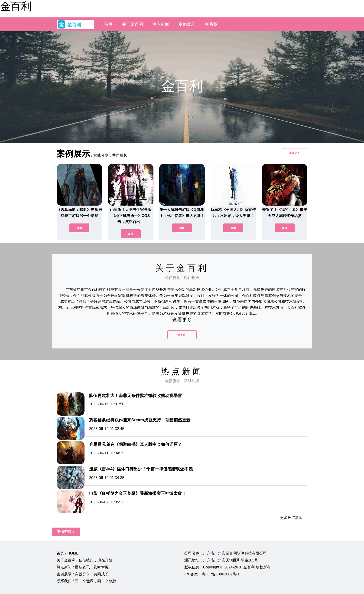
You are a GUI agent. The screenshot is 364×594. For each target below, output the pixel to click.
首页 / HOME (68, 553)
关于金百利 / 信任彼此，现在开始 (84, 560)
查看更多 (182, 320)
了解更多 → (182, 335)
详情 (79, 228)
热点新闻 (161, 24)
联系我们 (213, 24)
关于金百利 (132, 24)
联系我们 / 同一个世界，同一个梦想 (86, 581)
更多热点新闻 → (294, 518)
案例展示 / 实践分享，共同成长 (83, 574)
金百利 (16, 6)
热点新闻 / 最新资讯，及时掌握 (83, 567)
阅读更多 (295, 153)
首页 (108, 24)
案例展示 (187, 24)
